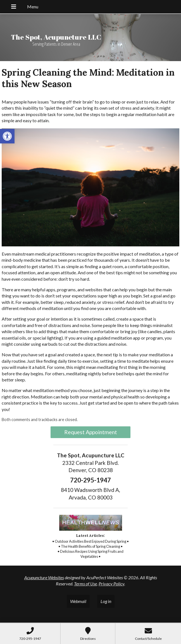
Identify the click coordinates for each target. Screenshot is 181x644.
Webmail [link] (78, 601)
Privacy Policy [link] (111, 584)
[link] (7, 136)
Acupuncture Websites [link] (44, 577)
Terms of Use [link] (85, 584)
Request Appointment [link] (91, 432)
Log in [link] (106, 601)
